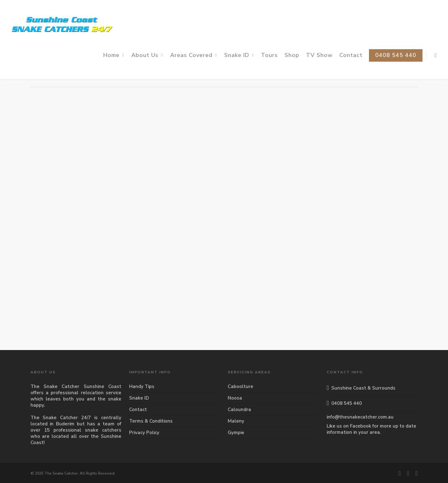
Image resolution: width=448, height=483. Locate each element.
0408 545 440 (396, 55)
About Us (148, 55)
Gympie (236, 433)
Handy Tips (142, 386)
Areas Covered (194, 55)
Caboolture (240, 386)
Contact (351, 55)
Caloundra (239, 410)
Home (114, 55)
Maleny (236, 421)
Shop (292, 55)
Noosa (235, 398)
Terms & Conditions (151, 421)
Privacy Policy (144, 433)
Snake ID (240, 55)
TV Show (319, 55)
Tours (269, 55)
